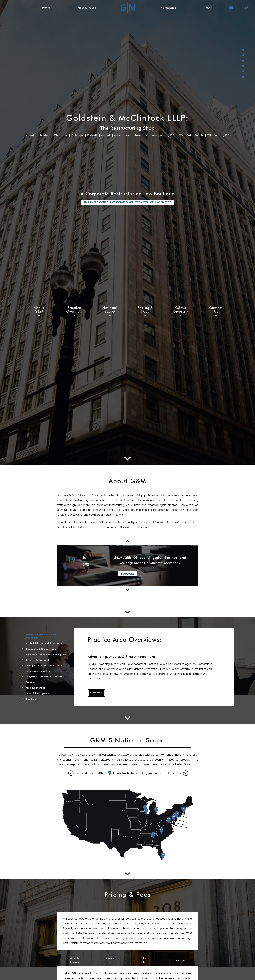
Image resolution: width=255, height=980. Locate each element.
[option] (127, 566)
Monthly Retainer (74, 960)
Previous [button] (54, 566)
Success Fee (110, 960)
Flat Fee (145, 960)
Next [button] (201, 566)
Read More (127, 573)
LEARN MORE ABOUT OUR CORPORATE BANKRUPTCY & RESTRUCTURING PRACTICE (127, 202)
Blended (181, 960)
